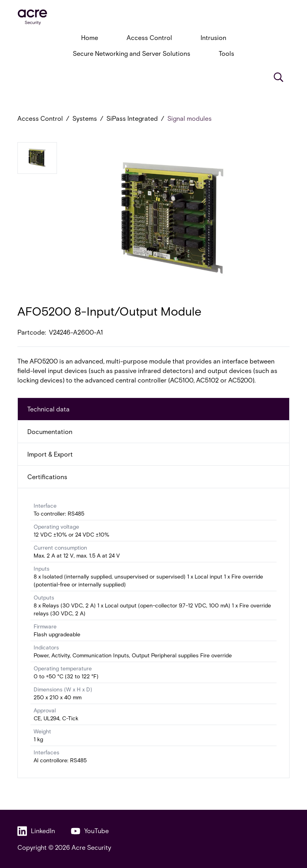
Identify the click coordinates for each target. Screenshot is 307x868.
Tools (226, 53)
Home (90, 37)
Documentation (50, 431)
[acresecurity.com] (153, 17)
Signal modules (190, 118)
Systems (85, 118)
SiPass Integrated (132, 118)
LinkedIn (36, 831)
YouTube (90, 831)
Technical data (48, 409)
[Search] (279, 77)
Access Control (149, 37)
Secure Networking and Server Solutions (132, 53)
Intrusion (213, 37)
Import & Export (50, 454)
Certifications (47, 477)
